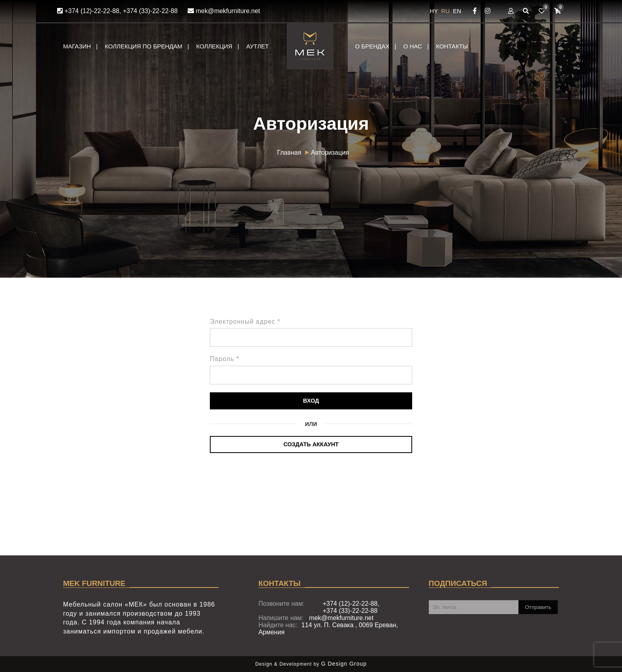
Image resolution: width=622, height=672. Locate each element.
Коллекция (214, 46)
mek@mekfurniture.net (224, 11)
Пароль (225, 359)
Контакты (452, 46)
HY (435, 11)
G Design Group (344, 664)
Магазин (77, 46)
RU (446, 11)
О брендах (372, 46)
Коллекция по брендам (143, 46)
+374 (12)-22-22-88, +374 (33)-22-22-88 (117, 11)
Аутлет (258, 46)
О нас (413, 46)
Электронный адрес (245, 322)
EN (457, 11)
